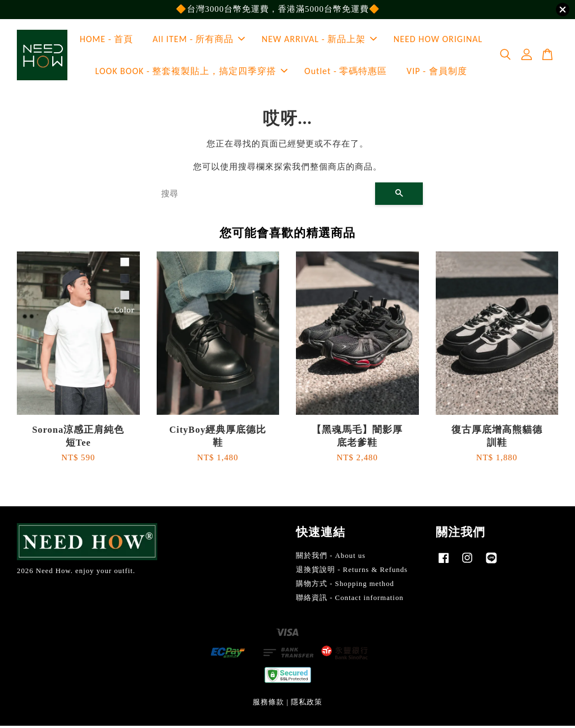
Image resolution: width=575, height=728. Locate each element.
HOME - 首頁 (106, 41)
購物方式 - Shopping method (345, 586)
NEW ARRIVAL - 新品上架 (319, 41)
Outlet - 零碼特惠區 (346, 73)
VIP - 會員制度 (437, 73)
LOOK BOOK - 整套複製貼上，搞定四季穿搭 (192, 73)
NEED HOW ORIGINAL (438, 41)
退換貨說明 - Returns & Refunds (352, 573)
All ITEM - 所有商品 (199, 41)
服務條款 (268, 705)
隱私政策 (307, 705)
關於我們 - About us (331, 558)
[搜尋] (264, 196)
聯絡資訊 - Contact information (350, 600)
